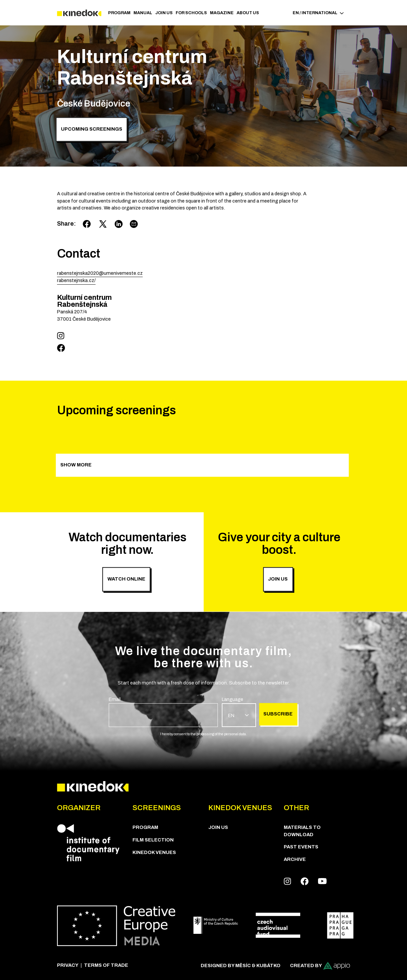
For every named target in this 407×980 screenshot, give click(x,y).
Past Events (301, 847)
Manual (143, 13)
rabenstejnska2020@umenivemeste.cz (100, 273)
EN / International (318, 13)
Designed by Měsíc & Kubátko (241, 965)
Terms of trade (106, 965)
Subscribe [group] (278, 714)
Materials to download (302, 831)
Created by (320, 966)
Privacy (68, 965)
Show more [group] (76, 465)
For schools (191, 13)
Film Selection (153, 840)
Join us (164, 13)
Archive (295, 859)
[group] (163, 711)
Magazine (222, 13)
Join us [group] (278, 579)
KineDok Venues (154, 852)
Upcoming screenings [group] (92, 129)
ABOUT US (248, 13)
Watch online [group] (126, 579)
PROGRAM (119, 13)
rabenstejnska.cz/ (76, 280)
